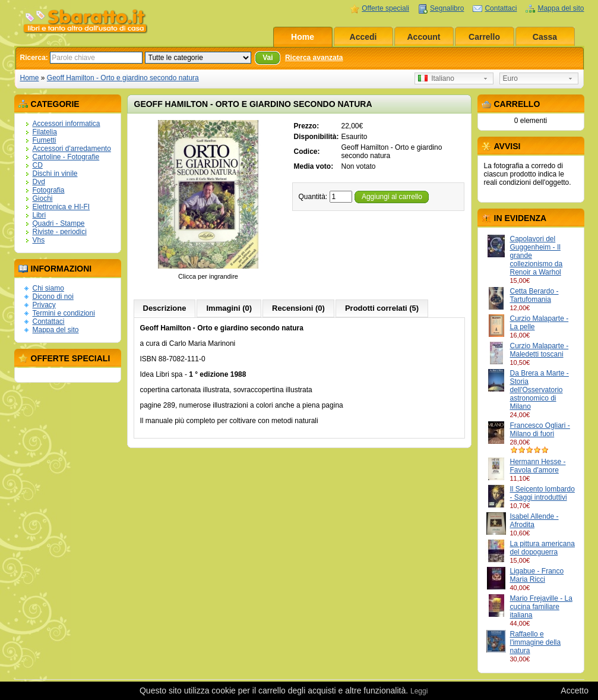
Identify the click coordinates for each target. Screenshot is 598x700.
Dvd (39, 182)
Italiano (436, 78)
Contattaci (501, 8)
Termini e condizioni (64, 313)
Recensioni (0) (298, 308)
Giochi (43, 198)
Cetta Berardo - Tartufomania (534, 295)
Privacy (44, 305)
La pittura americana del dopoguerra (542, 548)
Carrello (484, 37)
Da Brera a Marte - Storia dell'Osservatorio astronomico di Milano (540, 390)
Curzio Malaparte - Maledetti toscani (540, 350)
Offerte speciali (385, 8)
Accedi (363, 37)
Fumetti (45, 140)
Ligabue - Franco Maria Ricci (537, 575)
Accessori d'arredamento (72, 149)
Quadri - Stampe (59, 223)
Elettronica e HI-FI (61, 207)
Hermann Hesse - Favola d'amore (538, 466)
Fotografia (49, 190)
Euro (510, 78)
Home (303, 37)
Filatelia (45, 132)
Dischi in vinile (55, 174)
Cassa (545, 37)
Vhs (39, 240)
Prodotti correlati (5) (382, 308)
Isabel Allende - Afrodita (534, 521)
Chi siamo (48, 288)
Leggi (419, 691)
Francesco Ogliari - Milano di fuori (540, 430)
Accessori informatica (67, 124)
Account (424, 37)
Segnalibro (447, 8)
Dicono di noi (53, 297)
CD (38, 165)
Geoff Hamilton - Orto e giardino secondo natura (123, 78)
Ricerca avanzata (314, 58)
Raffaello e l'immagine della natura (536, 642)
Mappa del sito (561, 8)
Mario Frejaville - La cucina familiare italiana (541, 607)
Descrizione (165, 308)
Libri (39, 215)
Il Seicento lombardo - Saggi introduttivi (542, 493)
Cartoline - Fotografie (66, 157)
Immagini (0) (229, 308)
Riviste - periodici (60, 232)
